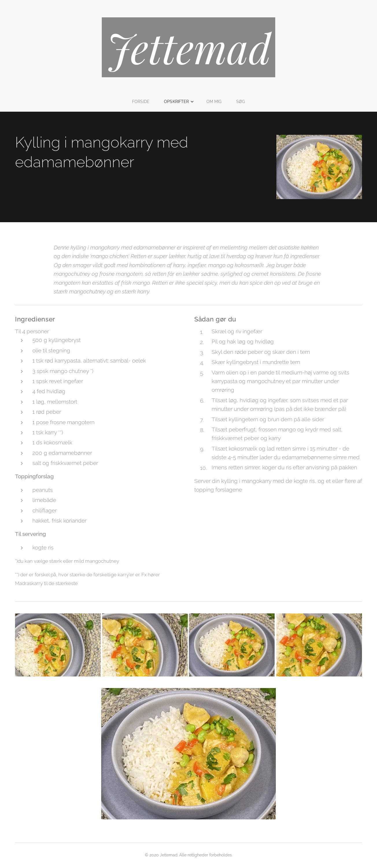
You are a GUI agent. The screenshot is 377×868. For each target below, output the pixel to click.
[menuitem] (143, 102)
